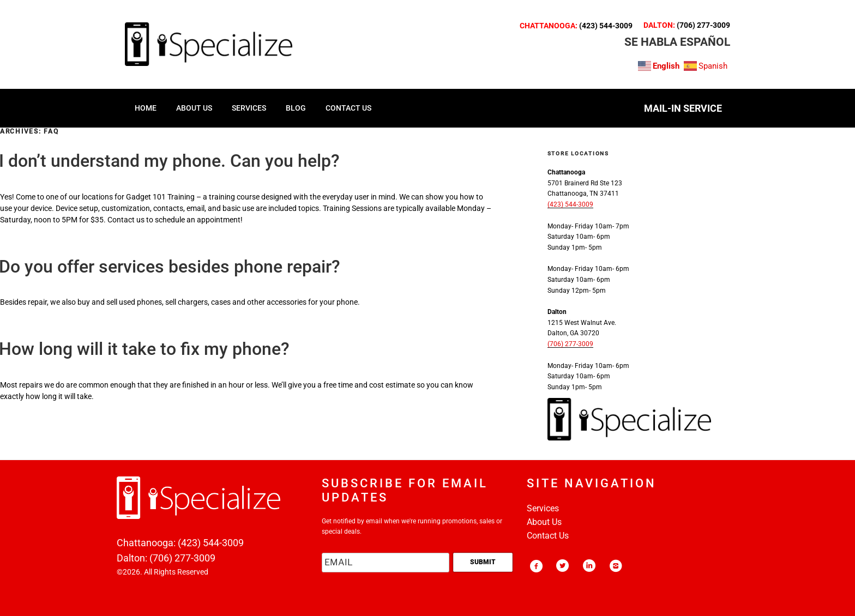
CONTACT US (348, 108)
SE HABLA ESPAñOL (677, 42)
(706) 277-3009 (703, 25)
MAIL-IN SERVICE (683, 108)
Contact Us (548, 536)
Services (543, 508)
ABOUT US (194, 108)
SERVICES (249, 108)
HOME (146, 108)
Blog (296, 108)
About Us (544, 522)
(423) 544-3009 (606, 26)
